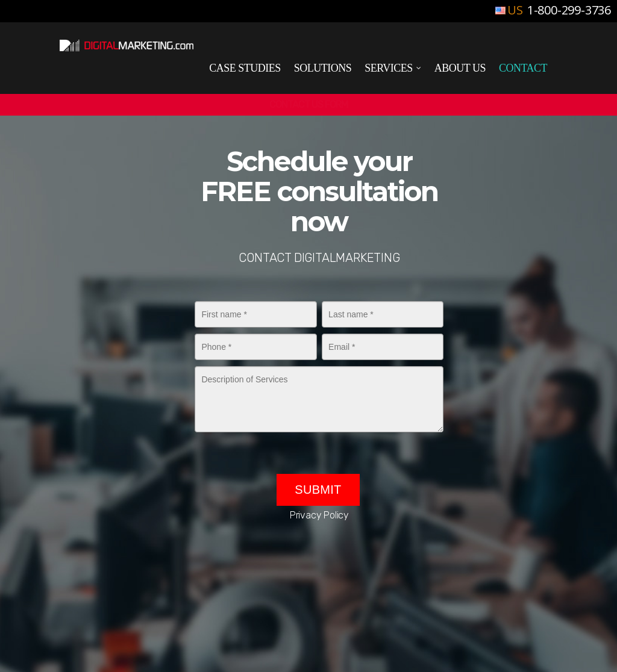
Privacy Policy (319, 515)
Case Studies (245, 68)
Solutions (323, 68)
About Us (460, 68)
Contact (523, 68)
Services (393, 68)
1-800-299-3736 (568, 10)
